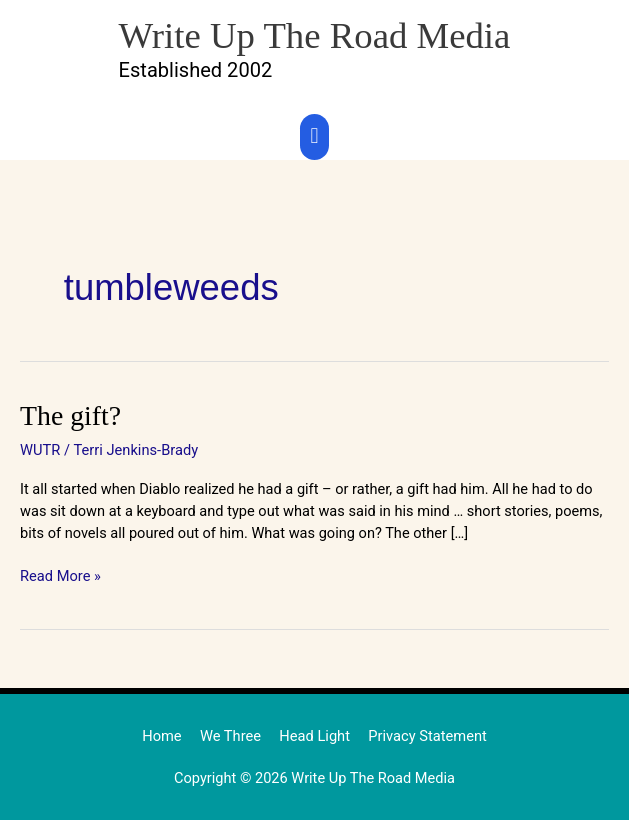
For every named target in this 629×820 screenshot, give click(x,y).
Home (162, 735)
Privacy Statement (427, 735)
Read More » (60, 574)
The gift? (69, 415)
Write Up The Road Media (315, 34)
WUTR (40, 449)
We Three (231, 735)
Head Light (315, 735)
